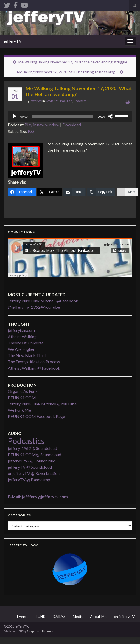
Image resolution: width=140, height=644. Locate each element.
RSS (31, 131)
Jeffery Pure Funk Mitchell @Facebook (43, 301)
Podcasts (80, 101)
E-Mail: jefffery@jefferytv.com (38, 497)
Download (72, 125)
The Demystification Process (34, 362)
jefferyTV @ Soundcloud (30, 467)
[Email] (74, 192)
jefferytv (36, 101)
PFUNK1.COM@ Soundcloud (35, 454)
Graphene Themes (40, 631)
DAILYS (59, 616)
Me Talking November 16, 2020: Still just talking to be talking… (67, 72)
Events (23, 616)
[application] (70, 116)
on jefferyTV (124, 616)
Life (70, 101)
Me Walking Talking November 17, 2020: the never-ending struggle (73, 62)
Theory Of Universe (26, 343)
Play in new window (42, 125)
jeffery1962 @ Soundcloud (32, 461)
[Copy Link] (101, 192)
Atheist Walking (22, 337)
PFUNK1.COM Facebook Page (36, 416)
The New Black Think (27, 355)
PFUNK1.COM (22, 397)
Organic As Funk (23, 391)
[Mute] (111, 116)
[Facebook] (22, 192)
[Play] (15, 116)
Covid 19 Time (56, 101)
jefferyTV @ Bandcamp (29, 480)
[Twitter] (50, 192)
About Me (98, 616)
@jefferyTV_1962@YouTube (34, 307)
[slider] (63, 116)
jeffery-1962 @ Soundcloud (32, 448)
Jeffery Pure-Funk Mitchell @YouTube (42, 404)
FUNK (41, 616)
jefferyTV (13, 41)
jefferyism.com (21, 330)
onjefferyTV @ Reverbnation (34, 473)
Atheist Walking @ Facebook (34, 368)
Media (78, 616)
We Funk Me (19, 410)
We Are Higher (21, 349)
